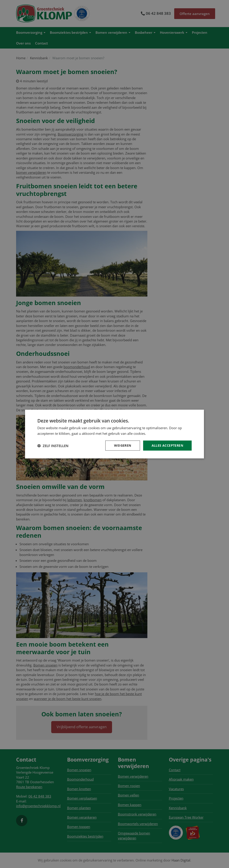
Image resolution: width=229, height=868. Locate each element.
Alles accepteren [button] (167, 445)
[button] (53, 446)
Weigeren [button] (123, 445)
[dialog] (114, 434)
